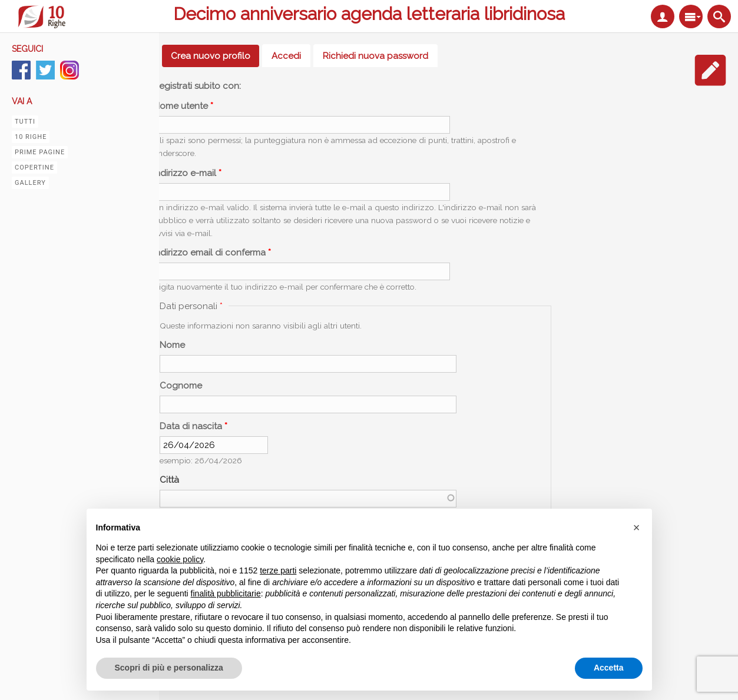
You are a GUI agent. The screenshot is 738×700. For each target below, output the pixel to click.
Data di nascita (193, 426)
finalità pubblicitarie (226, 593)
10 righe (31, 137)
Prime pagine (40, 152)
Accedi (286, 56)
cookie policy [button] (180, 559)
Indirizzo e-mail (187, 173)
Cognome (181, 386)
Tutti (25, 122)
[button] (637, 528)
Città (169, 480)
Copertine (34, 167)
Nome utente (183, 106)
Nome (172, 345)
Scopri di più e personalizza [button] (169, 668)
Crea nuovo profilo (215, 56)
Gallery (30, 183)
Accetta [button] (609, 668)
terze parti (278, 570)
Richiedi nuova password (375, 56)
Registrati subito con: (197, 86)
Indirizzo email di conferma (212, 253)
